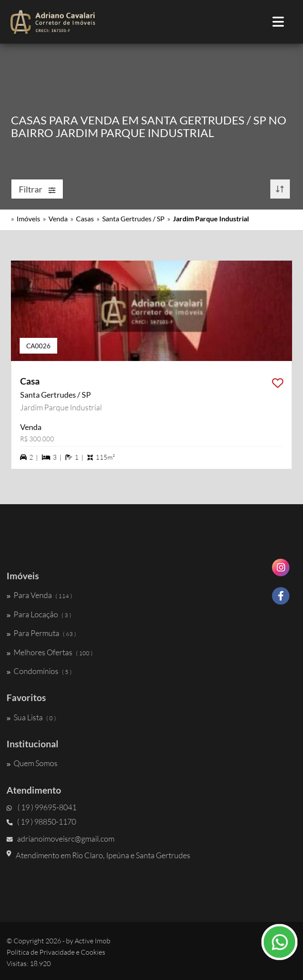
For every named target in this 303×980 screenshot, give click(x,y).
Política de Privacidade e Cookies (56, 952)
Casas (85, 218)
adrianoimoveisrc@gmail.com (60, 839)
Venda (58, 218)
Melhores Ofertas (50, 652)
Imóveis (28, 218)
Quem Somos (32, 763)
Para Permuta (41, 633)
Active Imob (93, 941)
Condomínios (39, 671)
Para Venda (39, 595)
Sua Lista (31, 717)
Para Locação (39, 614)
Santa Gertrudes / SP (133, 218)
